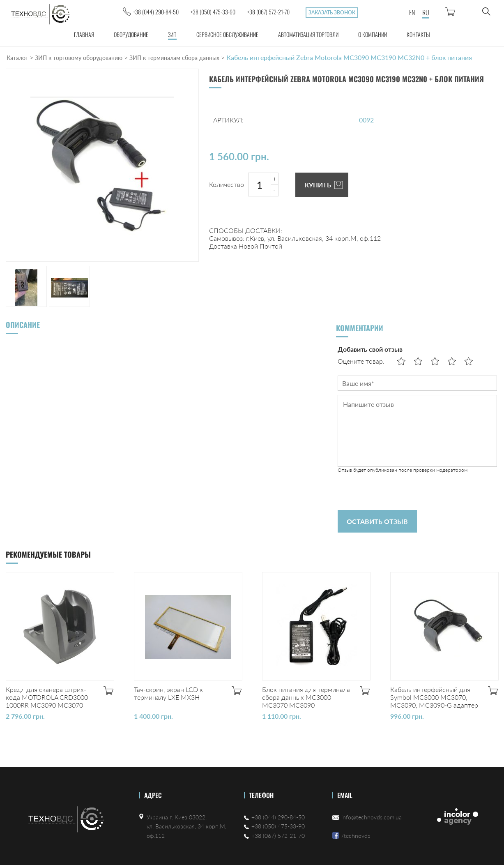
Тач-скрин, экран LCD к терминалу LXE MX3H (168, 693)
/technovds (356, 836)
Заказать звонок (332, 13)
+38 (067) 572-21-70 (268, 12)
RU (426, 12)
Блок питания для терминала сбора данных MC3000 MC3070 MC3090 (306, 697)
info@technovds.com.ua (372, 817)
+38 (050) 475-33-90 (213, 12)
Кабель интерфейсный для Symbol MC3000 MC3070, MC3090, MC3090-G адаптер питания (434, 701)
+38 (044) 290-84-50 (156, 12)
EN (412, 12)
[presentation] (400, 491)
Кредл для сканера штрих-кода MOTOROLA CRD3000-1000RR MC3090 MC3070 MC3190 (48, 701)
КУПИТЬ (318, 185)
